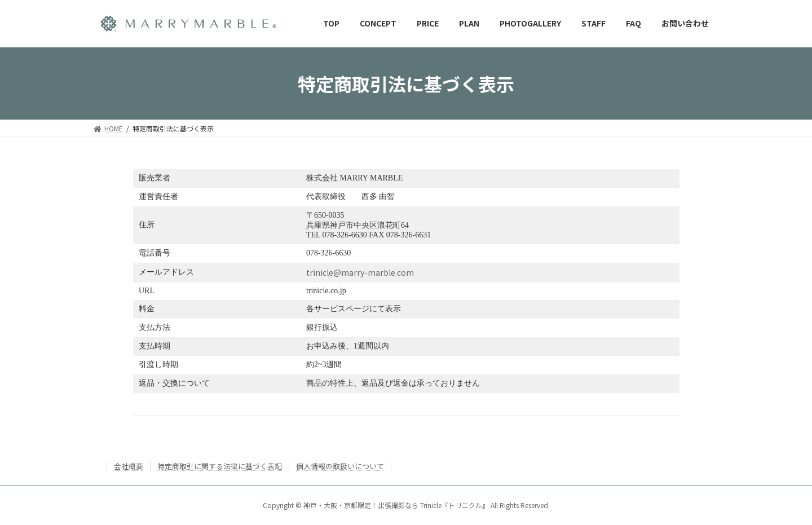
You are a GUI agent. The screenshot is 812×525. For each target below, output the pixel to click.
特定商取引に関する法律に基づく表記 (220, 466)
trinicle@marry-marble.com (360, 272)
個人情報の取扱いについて (340, 466)
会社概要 (129, 466)
